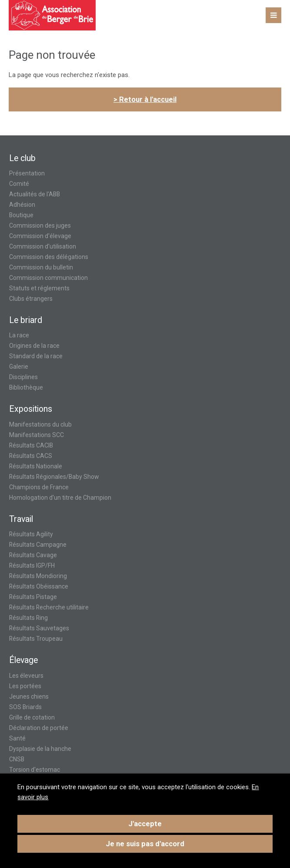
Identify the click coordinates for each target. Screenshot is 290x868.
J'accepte (145, 824)
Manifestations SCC (37, 435)
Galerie (19, 367)
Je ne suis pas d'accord (145, 844)
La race (19, 335)
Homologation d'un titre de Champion (60, 498)
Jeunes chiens (29, 696)
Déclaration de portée (39, 728)
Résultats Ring (28, 618)
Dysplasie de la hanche (40, 749)
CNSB (17, 759)
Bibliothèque (26, 387)
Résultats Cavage (33, 555)
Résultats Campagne (38, 545)
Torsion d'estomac (35, 770)
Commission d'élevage (40, 236)
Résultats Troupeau (36, 639)
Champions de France (39, 487)
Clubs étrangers (31, 299)
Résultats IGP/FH (32, 565)
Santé (17, 738)
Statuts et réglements (39, 288)
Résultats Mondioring (38, 576)
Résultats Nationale (36, 466)
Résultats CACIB (31, 445)
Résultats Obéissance (39, 586)
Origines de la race (34, 346)
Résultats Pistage (33, 597)
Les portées (25, 686)
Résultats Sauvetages (39, 628)
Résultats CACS (31, 456)
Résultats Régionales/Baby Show (54, 477)
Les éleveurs (26, 676)
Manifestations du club (40, 424)
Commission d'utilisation (43, 246)
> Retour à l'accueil (145, 99)
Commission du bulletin (41, 267)
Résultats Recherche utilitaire (49, 607)
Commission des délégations (49, 257)
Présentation (27, 173)
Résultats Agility (31, 534)
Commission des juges (40, 225)
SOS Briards (25, 707)
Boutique (21, 215)
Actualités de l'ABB (35, 194)
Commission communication (48, 278)
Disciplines (23, 377)
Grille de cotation (32, 717)
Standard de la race (36, 356)
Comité (19, 184)
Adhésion (22, 205)
